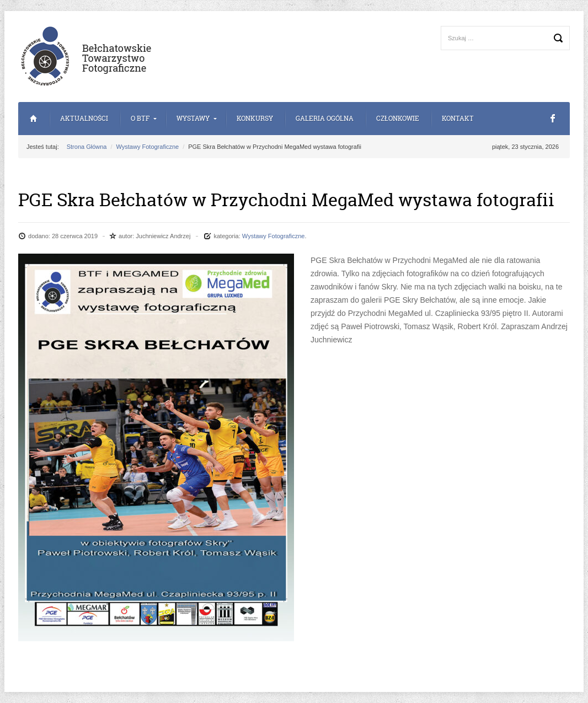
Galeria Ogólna (325, 118)
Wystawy (193, 118)
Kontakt (458, 118)
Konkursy (255, 118)
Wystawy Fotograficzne (148, 147)
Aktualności (84, 118)
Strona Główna (33, 119)
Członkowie (398, 118)
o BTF (140, 118)
